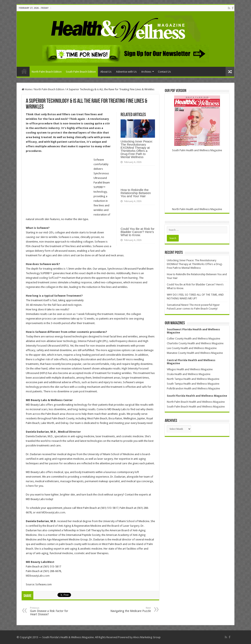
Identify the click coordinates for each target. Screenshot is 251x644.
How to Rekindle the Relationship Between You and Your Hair (136, 193)
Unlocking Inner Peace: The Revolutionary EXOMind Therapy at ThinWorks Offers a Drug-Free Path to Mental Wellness (137, 149)
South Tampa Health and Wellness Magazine (193, 384)
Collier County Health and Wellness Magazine (194, 339)
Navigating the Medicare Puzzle (129, 610)
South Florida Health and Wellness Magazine (197, 396)
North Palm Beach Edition (47, 72)
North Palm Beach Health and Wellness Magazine (196, 402)
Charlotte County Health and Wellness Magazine (195, 343)
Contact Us (164, 72)
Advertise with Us (126, 72)
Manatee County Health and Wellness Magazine (195, 353)
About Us (106, 72)
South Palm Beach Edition (81, 72)
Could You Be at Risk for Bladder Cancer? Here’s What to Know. (138, 232)
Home (24, 71)
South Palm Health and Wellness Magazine (197, 150)
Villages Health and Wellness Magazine (190, 369)
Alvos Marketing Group (147, 637)
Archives (146, 72)
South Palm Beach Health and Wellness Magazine (196, 407)
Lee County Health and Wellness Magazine (192, 348)
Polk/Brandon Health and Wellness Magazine (193, 388)
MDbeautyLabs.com (53, 512)
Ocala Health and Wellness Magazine (189, 374)
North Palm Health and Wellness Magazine (197, 209)
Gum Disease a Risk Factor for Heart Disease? (51, 611)
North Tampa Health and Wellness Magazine (193, 379)
